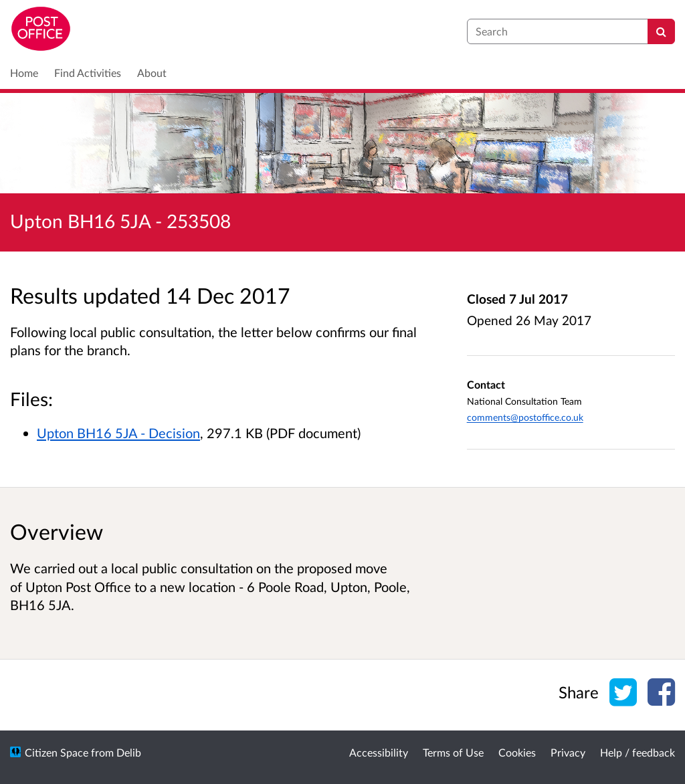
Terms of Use (453, 752)
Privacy (568, 752)
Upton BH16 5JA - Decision (118, 433)
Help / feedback (638, 752)
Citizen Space (57, 752)
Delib (129, 752)
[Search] (661, 31)
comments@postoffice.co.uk (525, 417)
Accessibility (379, 752)
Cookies (517, 752)
